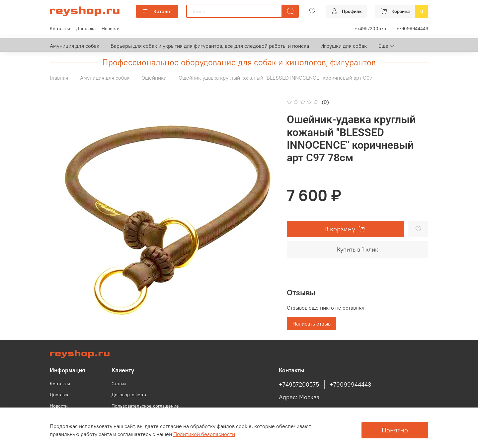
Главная (59, 78)
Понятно (395, 430)
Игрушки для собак (344, 46)
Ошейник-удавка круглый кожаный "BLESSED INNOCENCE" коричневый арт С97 (276, 78)
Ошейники (154, 78)
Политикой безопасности (204, 434)
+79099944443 (412, 29)
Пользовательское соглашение (145, 406)
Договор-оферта (129, 395)
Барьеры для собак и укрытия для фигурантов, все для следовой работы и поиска (210, 46)
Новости (111, 29)
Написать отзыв (312, 324)
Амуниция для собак (75, 46)
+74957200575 (370, 29)
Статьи (119, 384)
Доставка (86, 29)
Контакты (60, 29)
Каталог (157, 11)
